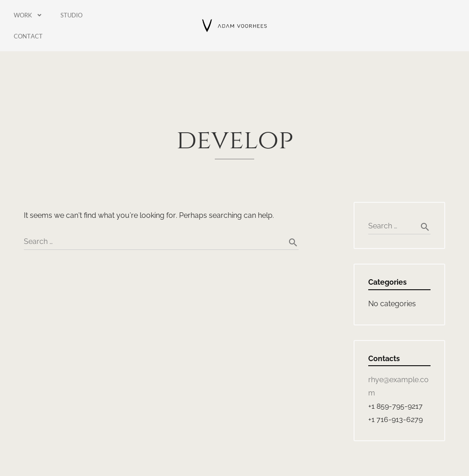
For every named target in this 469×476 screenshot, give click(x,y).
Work (28, 15)
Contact (28, 36)
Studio (71, 15)
